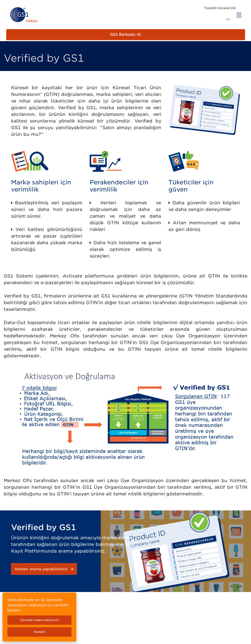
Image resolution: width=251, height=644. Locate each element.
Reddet (39, 632)
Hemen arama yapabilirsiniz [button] (45, 569)
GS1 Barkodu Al (125, 35)
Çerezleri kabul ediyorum (40, 620)
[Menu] (239, 15)
